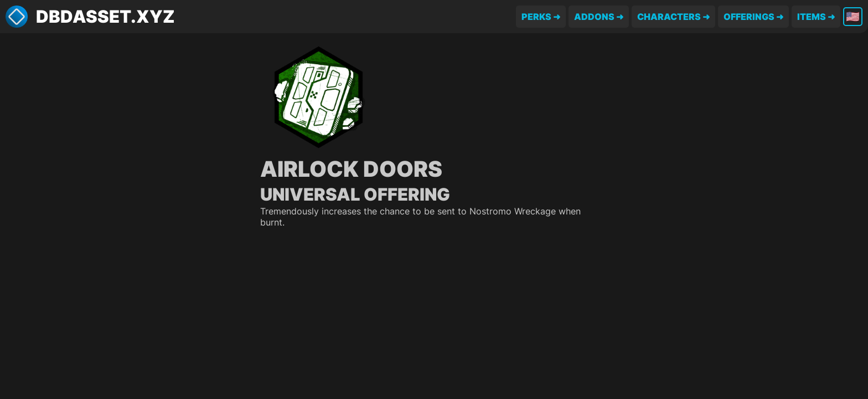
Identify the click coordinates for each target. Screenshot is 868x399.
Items (812, 17)
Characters (669, 17)
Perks (536, 17)
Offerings (749, 17)
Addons (594, 17)
